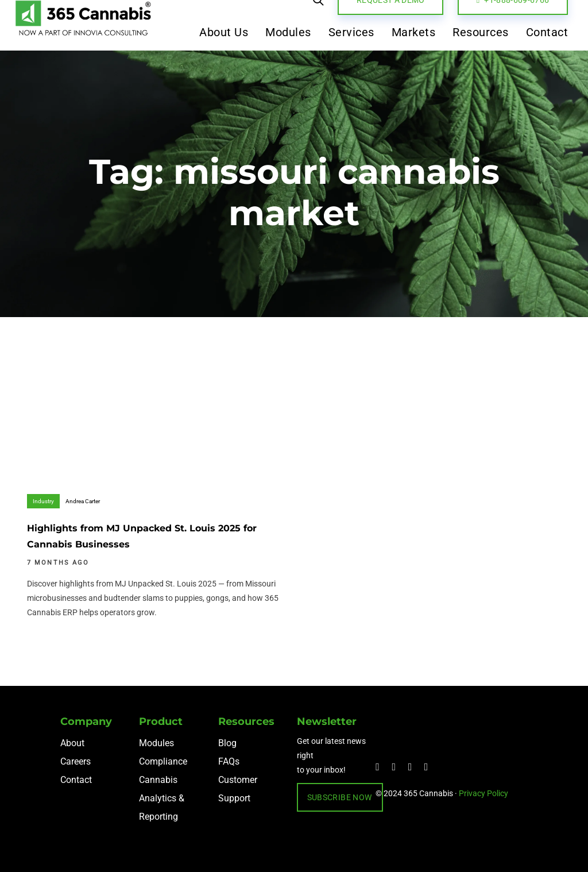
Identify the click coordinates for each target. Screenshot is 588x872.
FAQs (229, 761)
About (72, 743)
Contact (76, 780)
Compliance (163, 761)
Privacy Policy (483, 793)
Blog (227, 743)
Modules (156, 743)
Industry (43, 501)
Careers (76, 761)
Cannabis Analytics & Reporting (162, 798)
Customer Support (238, 789)
